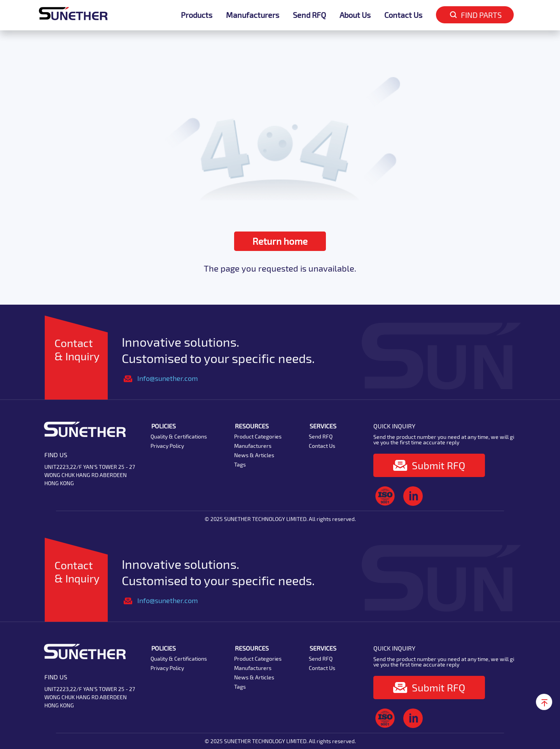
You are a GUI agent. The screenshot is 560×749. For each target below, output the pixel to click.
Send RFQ (309, 15)
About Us (355, 15)
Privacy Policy (167, 446)
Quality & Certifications (179, 436)
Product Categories (258, 436)
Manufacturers (253, 15)
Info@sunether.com (168, 378)
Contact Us (403, 15)
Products (197, 15)
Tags (240, 464)
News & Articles (254, 455)
